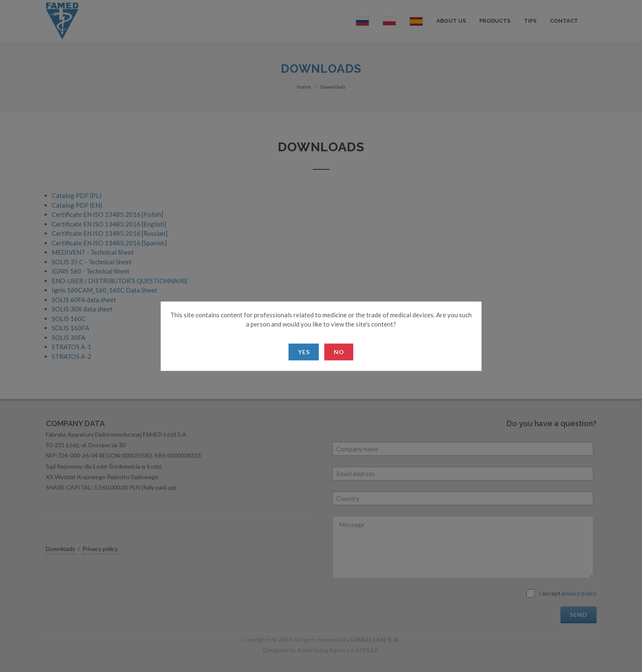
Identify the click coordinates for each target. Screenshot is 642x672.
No (339, 352)
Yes (304, 352)
